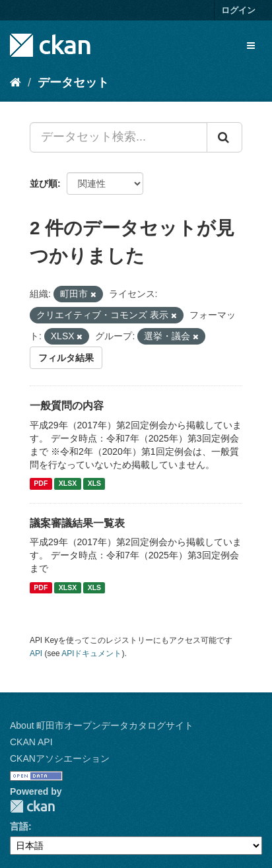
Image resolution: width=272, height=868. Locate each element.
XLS (94, 484)
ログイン (238, 10)
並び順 (44, 184)
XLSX (68, 484)
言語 (19, 826)
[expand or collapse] (251, 46)
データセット (73, 83)
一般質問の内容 (67, 406)
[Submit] (224, 137)
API (36, 653)
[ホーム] (16, 83)
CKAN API (31, 742)
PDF (41, 484)
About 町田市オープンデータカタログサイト (102, 725)
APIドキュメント (91, 653)
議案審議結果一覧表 (77, 523)
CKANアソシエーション (60, 758)
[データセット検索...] (119, 137)
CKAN (32, 806)
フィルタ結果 (66, 358)
